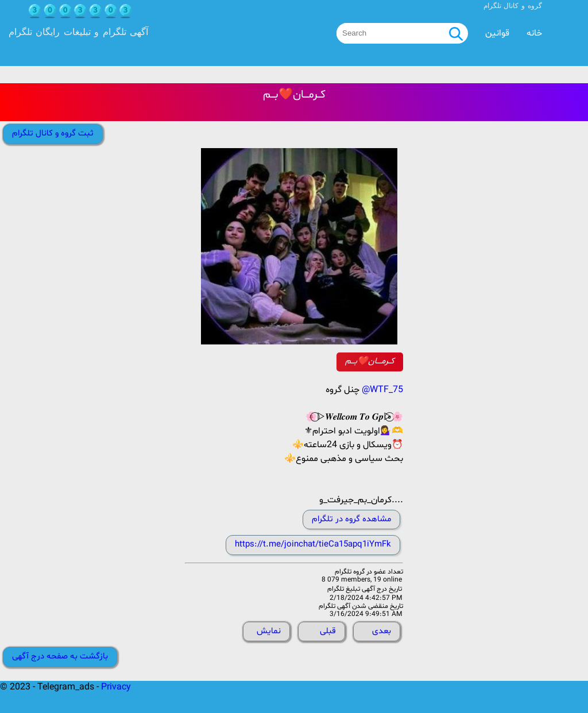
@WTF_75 (382, 390)
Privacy (116, 687)
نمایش (269, 631)
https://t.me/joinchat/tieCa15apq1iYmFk (313, 545)
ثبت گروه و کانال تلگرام (53, 133)
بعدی (382, 631)
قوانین (497, 33)
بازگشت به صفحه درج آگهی (60, 656)
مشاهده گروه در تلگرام (351, 519)
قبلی (328, 631)
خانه (534, 33)
